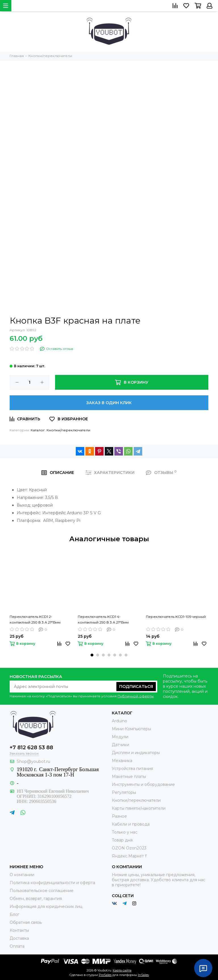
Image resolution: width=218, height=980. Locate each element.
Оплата (17, 946)
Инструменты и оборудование (143, 784)
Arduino (120, 721)
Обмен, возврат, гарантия (36, 899)
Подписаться (136, 687)
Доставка (19, 938)
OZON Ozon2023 (129, 848)
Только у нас (125, 832)
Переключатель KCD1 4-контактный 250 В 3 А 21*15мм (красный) (103, 620)
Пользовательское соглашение (42, 891)
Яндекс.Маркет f (129, 856)
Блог (14, 914)
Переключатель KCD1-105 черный (176, 617)
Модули (120, 737)
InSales (143, 975)
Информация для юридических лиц (46, 906)
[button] (92, 655)
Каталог (38, 430)
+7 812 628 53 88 (31, 748)
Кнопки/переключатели (68, 430)
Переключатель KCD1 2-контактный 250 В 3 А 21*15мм (35, 619)
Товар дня (122, 840)
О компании (22, 875)
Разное (119, 816)
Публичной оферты (136, 696)
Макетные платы (129, 777)
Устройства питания (132, 769)
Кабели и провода (131, 824)
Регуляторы (124, 792)
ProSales (105, 975)
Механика (122, 761)
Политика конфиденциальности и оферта (52, 883)
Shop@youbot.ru (33, 761)
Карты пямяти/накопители (139, 808)
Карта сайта (122, 970)
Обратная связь (26, 922)
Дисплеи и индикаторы (136, 753)
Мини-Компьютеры (131, 729)
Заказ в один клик (109, 403)
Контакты (19, 930)
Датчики (120, 745)
